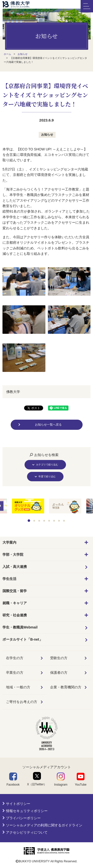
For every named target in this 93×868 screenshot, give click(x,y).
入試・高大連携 (15, 567)
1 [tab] (29, 521)
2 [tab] (34, 521)
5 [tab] (49, 521)
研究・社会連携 (15, 615)
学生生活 (9, 579)
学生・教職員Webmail (20, 627)
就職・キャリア (15, 603)
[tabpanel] (65, 506)
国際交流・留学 (15, 591)
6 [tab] (54, 521)
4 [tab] (44, 521)
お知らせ (47, 135)
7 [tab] (59, 521)
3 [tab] (39, 521)
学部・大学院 (13, 555)
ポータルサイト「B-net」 (23, 639)
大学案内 (9, 542)
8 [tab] (64, 521)
